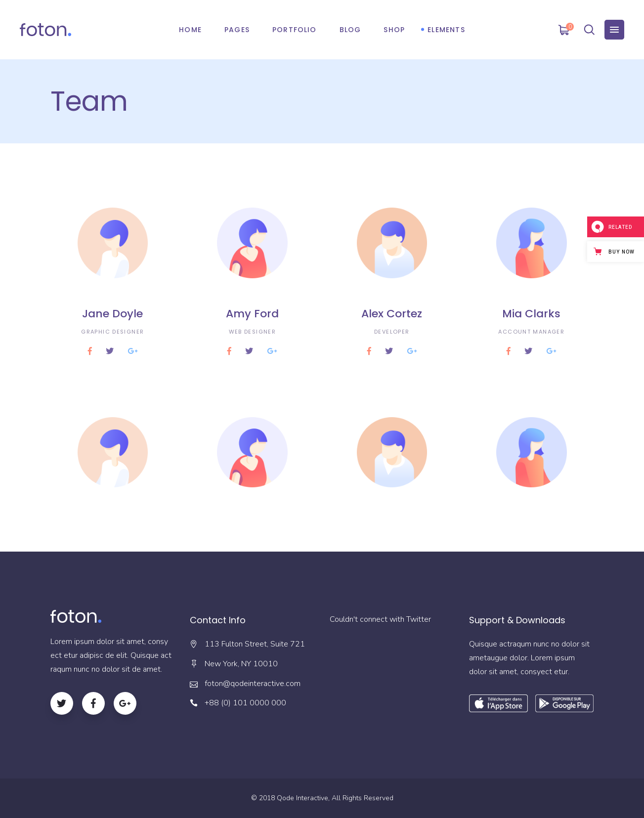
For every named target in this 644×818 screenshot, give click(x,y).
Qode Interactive (302, 798)
